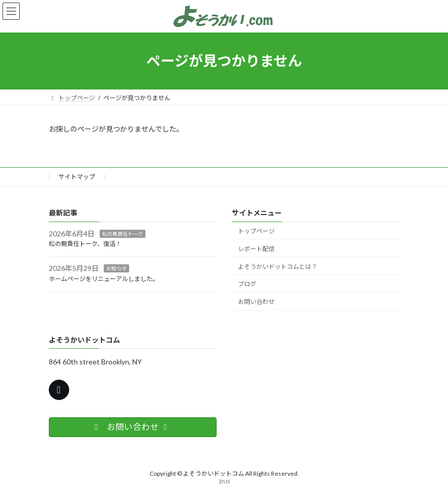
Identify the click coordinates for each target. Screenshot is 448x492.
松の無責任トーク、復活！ (85, 244)
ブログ (247, 284)
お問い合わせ (256, 302)
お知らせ (116, 268)
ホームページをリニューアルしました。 (104, 279)
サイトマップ (77, 177)
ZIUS (224, 481)
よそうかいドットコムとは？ (278, 266)
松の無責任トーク (123, 233)
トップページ (256, 231)
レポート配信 (256, 249)
